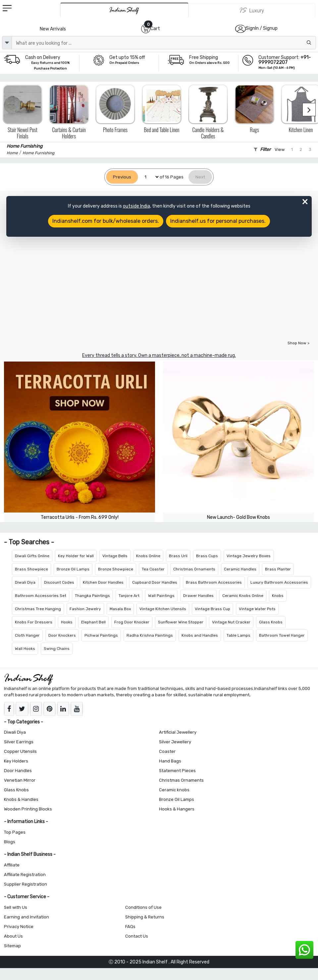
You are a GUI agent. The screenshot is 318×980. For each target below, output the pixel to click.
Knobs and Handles (200, 635)
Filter (262, 149)
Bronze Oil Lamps (73, 569)
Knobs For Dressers (34, 622)
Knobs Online (148, 556)
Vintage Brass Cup (212, 609)
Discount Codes (59, 582)
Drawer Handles (198, 596)
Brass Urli (178, 556)
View (280, 149)
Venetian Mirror (20, 780)
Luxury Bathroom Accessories (279, 582)
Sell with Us (16, 907)
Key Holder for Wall (76, 556)
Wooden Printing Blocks (28, 809)
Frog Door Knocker (132, 622)
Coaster (167, 751)
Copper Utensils (20, 751)
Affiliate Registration (25, 875)
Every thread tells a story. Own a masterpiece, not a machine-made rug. (159, 355)
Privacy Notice (19, 927)
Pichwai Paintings (101, 635)
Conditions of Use (143, 907)
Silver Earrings (19, 742)
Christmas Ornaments (194, 569)
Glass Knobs (271, 622)
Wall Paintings (161, 596)
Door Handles (18, 771)
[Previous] (122, 177)
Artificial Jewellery (178, 732)
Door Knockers (62, 635)
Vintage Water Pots (257, 609)
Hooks (67, 622)
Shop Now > (298, 343)
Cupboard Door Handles (155, 582)
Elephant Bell (93, 622)
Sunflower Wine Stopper (181, 622)
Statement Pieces (177, 771)
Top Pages (15, 832)
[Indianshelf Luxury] (252, 10)
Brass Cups (207, 556)
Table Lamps (238, 635)
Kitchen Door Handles (103, 582)
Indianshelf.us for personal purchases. (218, 221)
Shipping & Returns (145, 917)
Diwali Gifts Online (32, 556)
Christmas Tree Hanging (38, 609)
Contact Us (137, 936)
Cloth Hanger (27, 635)
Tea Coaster (153, 569)
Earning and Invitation (26, 917)
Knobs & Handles (21, 799)
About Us (13, 936)
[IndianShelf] (124, 10)
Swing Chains (57, 649)
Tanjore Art (129, 596)
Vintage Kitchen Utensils (163, 609)
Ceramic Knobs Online (243, 596)
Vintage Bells (115, 556)
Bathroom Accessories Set (41, 596)
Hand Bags (170, 761)
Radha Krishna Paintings (150, 635)
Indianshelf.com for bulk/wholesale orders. (106, 221)
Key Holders (16, 761)
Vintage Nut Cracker (231, 622)
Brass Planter (278, 569)
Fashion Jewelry (85, 609)
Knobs (278, 596)
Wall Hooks (25, 649)
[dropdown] (7, 43)
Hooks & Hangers (177, 809)
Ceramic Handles (240, 569)
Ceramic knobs (174, 790)
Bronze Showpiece (116, 569)
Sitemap (12, 946)
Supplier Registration (26, 884)
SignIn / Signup (262, 28)
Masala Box (120, 609)
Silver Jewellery (175, 742)
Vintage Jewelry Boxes (249, 556)
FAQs (130, 927)
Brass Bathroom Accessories (214, 582)
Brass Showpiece (31, 569)
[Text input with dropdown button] (164, 43)
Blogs (10, 842)
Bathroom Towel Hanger (282, 635)
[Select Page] (149, 177)
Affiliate (12, 865)
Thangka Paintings (92, 596)
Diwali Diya (25, 582)
